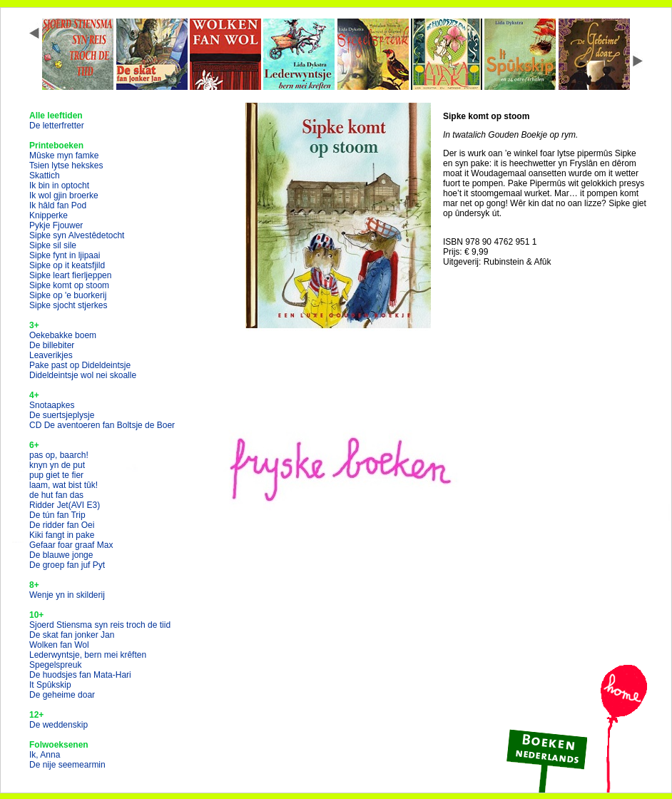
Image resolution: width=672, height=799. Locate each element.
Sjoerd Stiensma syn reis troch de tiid (100, 625)
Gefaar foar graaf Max (71, 545)
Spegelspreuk (55, 665)
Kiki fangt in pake (62, 535)
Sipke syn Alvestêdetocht (77, 235)
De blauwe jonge (61, 555)
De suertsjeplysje (62, 415)
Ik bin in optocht (59, 185)
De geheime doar (62, 695)
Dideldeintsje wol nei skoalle (83, 375)
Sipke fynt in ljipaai (65, 255)
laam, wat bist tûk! (63, 485)
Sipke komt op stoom (69, 285)
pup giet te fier (56, 475)
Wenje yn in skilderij (67, 595)
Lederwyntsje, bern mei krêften (88, 655)
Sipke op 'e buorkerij (68, 295)
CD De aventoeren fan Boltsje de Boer (102, 425)
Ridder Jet (65, 505)
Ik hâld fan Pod (58, 205)
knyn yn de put (57, 465)
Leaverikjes (51, 355)
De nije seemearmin (67, 765)
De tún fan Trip (57, 515)
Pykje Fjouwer (56, 225)
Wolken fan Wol (59, 645)
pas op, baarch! (59, 455)
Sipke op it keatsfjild (67, 265)
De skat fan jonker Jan (72, 635)
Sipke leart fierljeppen (70, 275)
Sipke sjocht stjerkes (68, 305)
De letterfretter (57, 126)
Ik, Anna (45, 755)
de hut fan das (56, 495)
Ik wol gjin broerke (64, 195)
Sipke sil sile (53, 245)
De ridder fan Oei (62, 525)
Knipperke (49, 215)
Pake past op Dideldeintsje (80, 365)
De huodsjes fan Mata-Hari (80, 675)
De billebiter (52, 345)
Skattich (45, 175)
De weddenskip (58, 725)
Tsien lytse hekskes (66, 166)
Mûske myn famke (64, 156)
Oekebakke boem (63, 335)
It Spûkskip (50, 685)
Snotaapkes (52, 405)
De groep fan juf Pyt (67, 565)
